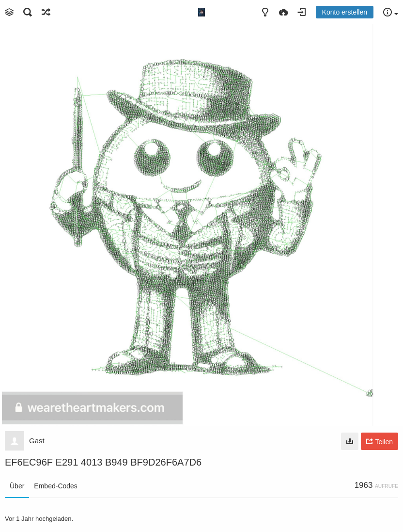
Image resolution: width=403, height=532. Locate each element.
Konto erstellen (345, 12)
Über (17, 486)
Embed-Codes (56, 486)
